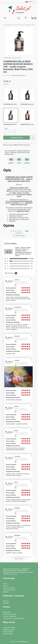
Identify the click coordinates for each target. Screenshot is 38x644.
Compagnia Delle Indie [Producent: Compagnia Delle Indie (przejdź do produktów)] (12, 58)
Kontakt (6, 592)
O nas (5, 583)
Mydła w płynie (30, 25)
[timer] (19, 158)
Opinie (5, 586)
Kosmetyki (8, 25)
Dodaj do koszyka (17, 138)
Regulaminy (7, 612)
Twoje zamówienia (9, 627)
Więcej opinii (19, 559)
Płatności (6, 603)
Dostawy (6, 601)
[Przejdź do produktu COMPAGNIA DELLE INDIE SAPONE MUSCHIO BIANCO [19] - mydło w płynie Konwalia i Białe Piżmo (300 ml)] (11, 117)
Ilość (6, 129)
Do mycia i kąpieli (19, 25)
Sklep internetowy (18, 642)
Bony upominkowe (9, 590)
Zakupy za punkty (9, 588)
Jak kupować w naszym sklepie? (14, 618)
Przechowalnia (8, 632)
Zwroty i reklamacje (10, 616)
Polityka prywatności (10, 614)
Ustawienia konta (9, 629)
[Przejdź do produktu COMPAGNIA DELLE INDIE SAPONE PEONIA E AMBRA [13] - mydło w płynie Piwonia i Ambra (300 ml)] (27, 97)
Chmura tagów (8, 634)
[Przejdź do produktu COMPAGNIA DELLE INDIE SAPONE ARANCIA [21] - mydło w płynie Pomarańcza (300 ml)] (27, 117)
